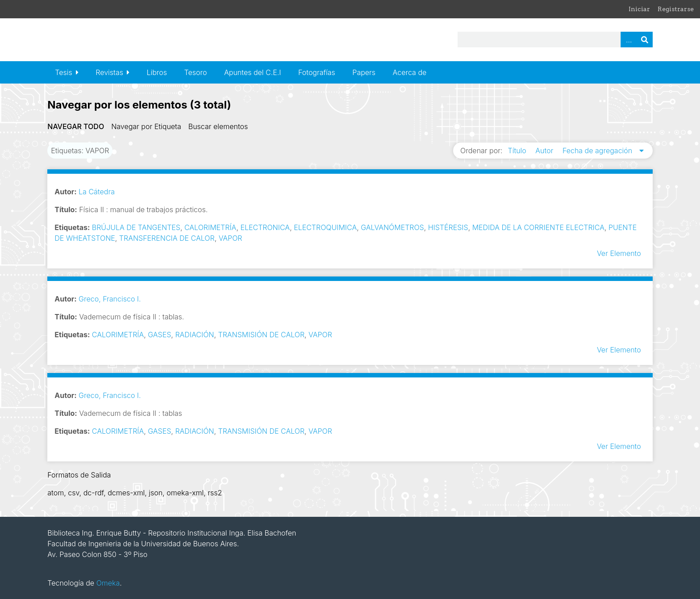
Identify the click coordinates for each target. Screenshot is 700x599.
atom (56, 493)
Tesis (63, 72)
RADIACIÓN (194, 335)
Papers (364, 72)
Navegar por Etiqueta (146, 126)
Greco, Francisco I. (110, 299)
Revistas (109, 72)
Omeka (108, 583)
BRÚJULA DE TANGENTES (136, 227)
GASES (159, 335)
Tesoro (196, 72)
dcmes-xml (126, 493)
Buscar (645, 40)
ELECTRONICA (265, 227)
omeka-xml (185, 493)
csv (73, 493)
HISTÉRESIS (448, 227)
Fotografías (317, 72)
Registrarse (676, 9)
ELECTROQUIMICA (325, 227)
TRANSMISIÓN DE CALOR (261, 335)
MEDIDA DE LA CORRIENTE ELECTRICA (538, 227)
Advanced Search (629, 40)
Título (518, 151)
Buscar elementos (218, 126)
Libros (157, 72)
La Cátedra (97, 192)
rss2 (215, 493)
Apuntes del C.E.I (252, 72)
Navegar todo (76, 126)
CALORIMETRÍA (210, 227)
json (156, 493)
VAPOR (231, 238)
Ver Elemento (619, 253)
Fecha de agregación (598, 151)
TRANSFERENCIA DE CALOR (167, 238)
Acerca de (410, 72)
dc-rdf (94, 493)
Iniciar (639, 9)
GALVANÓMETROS (392, 227)
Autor (545, 151)
